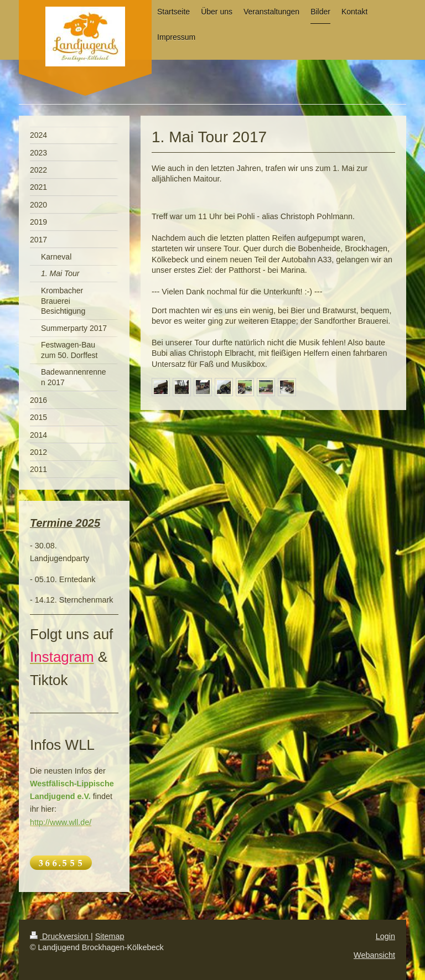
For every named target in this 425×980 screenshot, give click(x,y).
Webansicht (374, 955)
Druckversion (60, 936)
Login (385, 936)
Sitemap (110, 936)
